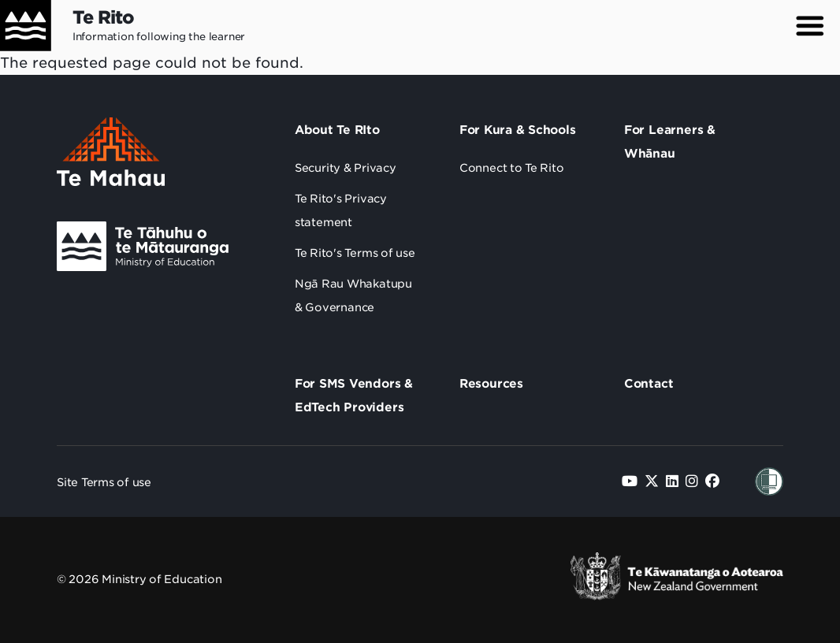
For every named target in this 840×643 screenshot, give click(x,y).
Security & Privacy (346, 168)
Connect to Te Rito (512, 168)
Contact (649, 384)
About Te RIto (337, 130)
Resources (491, 384)
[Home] (26, 26)
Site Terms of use (104, 482)
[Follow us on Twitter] (652, 481)
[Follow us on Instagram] (692, 481)
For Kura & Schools (518, 130)
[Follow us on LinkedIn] (672, 481)
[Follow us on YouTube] (630, 481)
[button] (810, 26)
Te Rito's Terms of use (355, 253)
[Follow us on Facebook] (712, 481)
